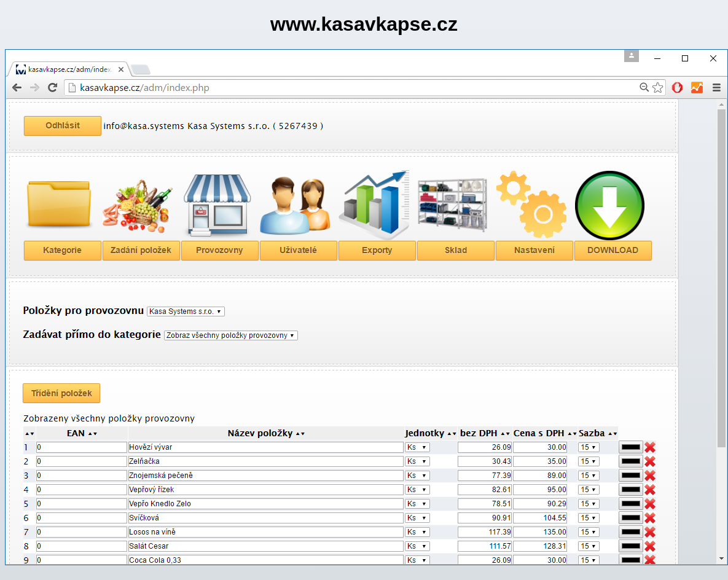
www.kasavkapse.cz (364, 24)
